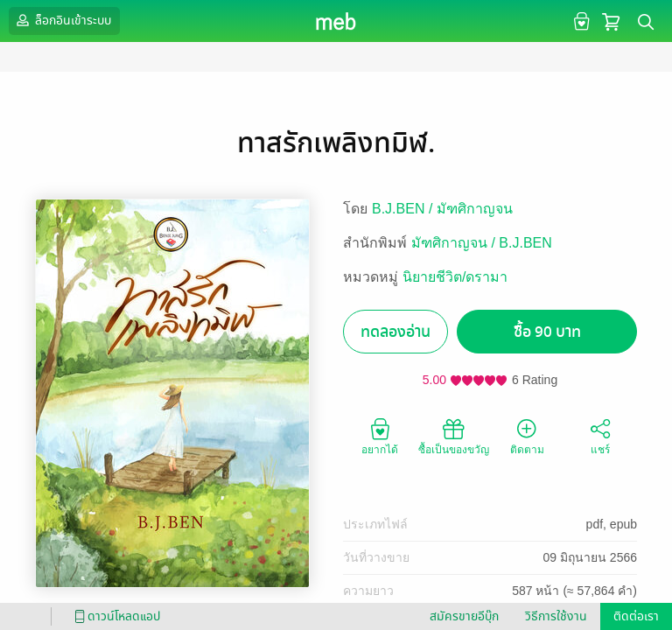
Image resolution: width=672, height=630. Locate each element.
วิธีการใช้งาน (556, 616)
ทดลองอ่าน (395, 332)
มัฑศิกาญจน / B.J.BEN (482, 243)
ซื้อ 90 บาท (547, 332)
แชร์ (600, 436)
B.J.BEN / (404, 209)
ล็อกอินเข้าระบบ (62, 20)
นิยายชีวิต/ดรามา (455, 277)
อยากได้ (380, 436)
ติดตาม (527, 436)
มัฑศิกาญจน (475, 209)
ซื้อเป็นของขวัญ (454, 436)
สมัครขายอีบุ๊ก (464, 616)
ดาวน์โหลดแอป (115, 616)
